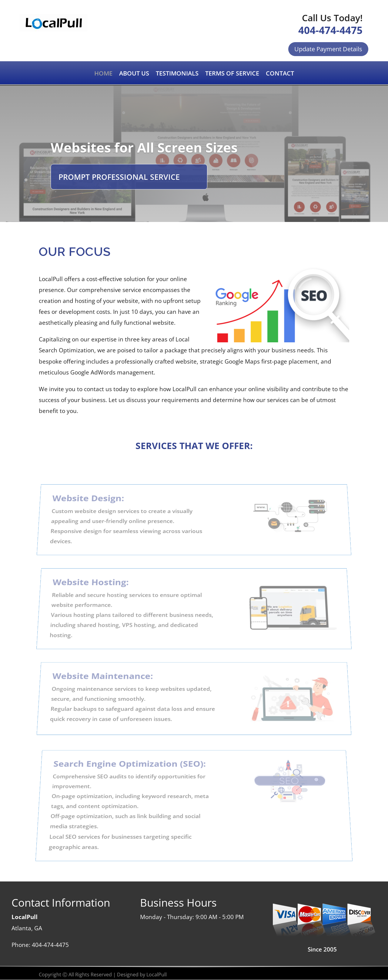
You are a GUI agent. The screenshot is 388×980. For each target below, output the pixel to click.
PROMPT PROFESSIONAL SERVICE (119, 177)
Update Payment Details (328, 49)
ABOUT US (134, 74)
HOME (103, 74)
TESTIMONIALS (177, 74)
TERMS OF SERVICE (232, 74)
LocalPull (157, 975)
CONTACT (280, 74)
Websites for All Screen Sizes (144, 147)
